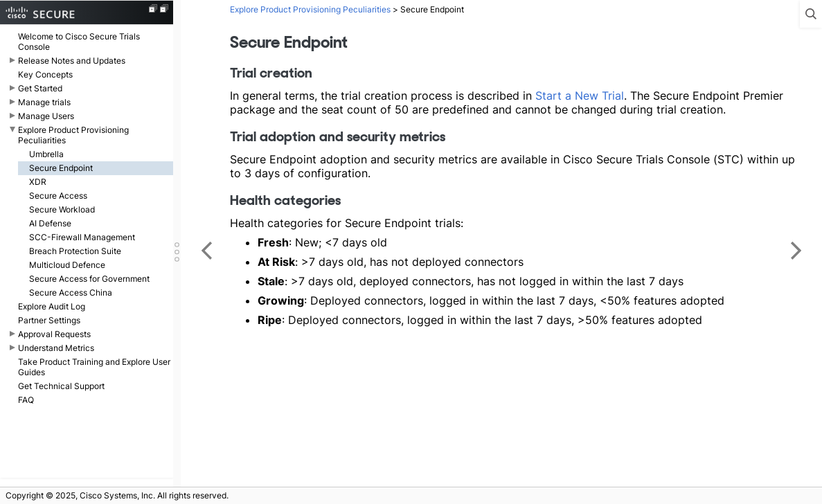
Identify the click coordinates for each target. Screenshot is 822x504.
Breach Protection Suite (75, 251)
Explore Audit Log (52, 306)
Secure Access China (71, 292)
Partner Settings (49, 320)
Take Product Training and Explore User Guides (94, 367)
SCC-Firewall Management (82, 237)
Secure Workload (62, 209)
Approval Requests (54, 334)
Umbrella (46, 154)
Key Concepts (45, 74)
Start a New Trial (580, 96)
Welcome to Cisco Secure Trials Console (79, 42)
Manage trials (44, 102)
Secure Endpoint (61, 168)
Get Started (40, 88)
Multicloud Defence (67, 265)
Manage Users (46, 116)
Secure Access (58, 196)
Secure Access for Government (89, 279)
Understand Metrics (56, 348)
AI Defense (50, 223)
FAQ (26, 400)
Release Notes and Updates (72, 61)
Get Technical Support (61, 386)
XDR (38, 182)
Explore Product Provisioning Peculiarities (73, 135)
